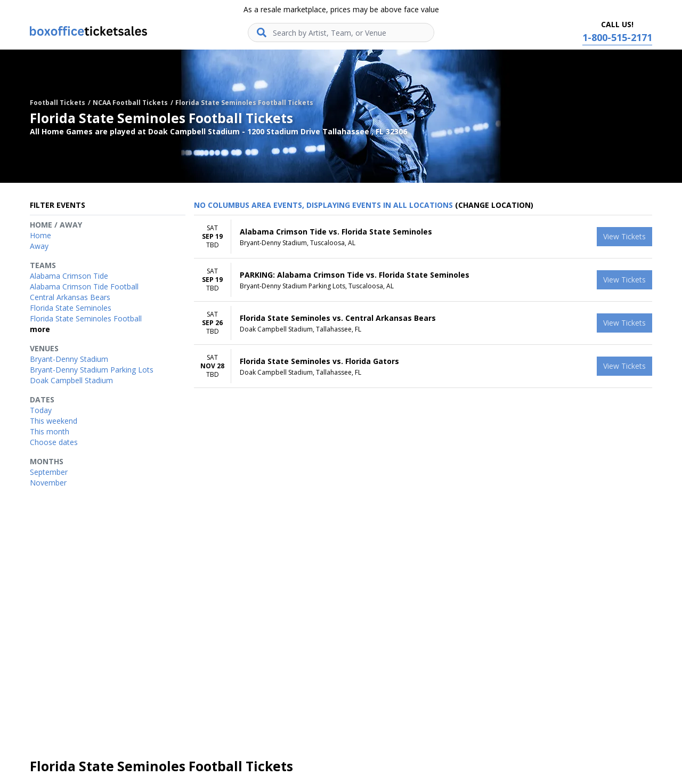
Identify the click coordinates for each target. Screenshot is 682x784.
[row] (423, 237)
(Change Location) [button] (494, 205)
